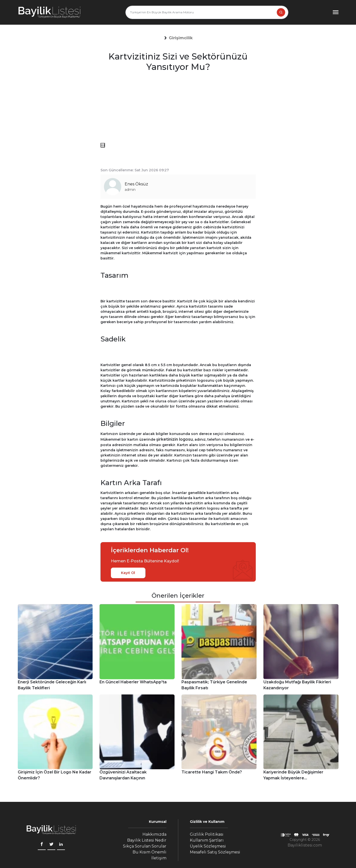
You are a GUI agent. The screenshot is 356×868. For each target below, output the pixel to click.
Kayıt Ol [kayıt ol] (128, 573)
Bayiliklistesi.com (305, 845)
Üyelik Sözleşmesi (208, 846)
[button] (181, 38)
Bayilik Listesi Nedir (147, 840)
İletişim (159, 858)
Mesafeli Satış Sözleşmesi (215, 852)
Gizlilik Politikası (207, 834)
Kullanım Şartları (207, 840)
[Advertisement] (178, 108)
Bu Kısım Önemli (149, 852)
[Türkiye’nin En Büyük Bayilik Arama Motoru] (207, 12)
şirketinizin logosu (175, 439)
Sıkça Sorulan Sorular (145, 846)
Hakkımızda (154, 834)
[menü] (103, 145)
